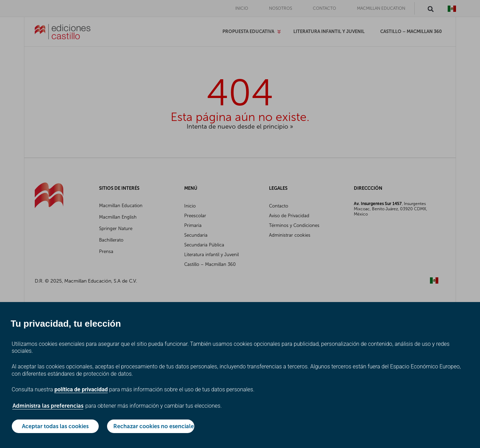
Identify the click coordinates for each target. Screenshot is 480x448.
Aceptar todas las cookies (55, 426)
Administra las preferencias (48, 406)
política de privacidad (81, 389)
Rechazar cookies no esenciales (154, 426)
